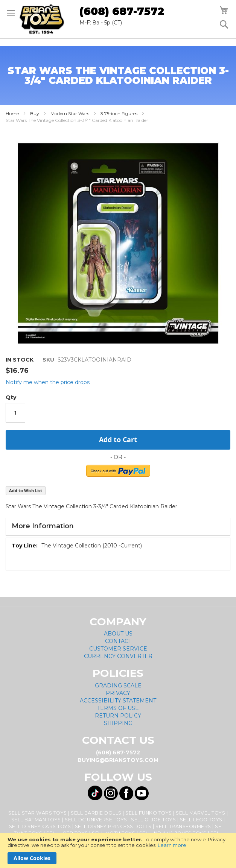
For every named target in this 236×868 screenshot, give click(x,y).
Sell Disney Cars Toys (40, 826)
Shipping (118, 723)
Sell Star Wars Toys (38, 813)
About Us (118, 634)
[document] (118, 851)
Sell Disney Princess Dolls (113, 826)
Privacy (118, 693)
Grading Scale (118, 686)
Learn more (172, 845)
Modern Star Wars (70, 113)
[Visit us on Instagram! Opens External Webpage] (111, 793)
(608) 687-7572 (122, 11)
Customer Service (118, 649)
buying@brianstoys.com (118, 760)
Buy (35, 113)
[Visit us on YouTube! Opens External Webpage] (142, 793)
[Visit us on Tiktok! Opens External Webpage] (95, 793)
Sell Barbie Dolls (96, 813)
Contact (118, 641)
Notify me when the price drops (48, 382)
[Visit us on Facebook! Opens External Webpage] (126, 793)
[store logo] (42, 19)
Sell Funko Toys (149, 813)
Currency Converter (118, 656)
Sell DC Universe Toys (96, 820)
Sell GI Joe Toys (153, 820)
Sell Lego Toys (201, 820)
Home (12, 113)
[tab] (118, 527)
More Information (43, 526)
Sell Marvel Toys (200, 813)
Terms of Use (118, 708)
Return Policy (118, 716)
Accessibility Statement (118, 701)
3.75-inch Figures (119, 113)
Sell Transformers (183, 826)
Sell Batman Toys (36, 820)
